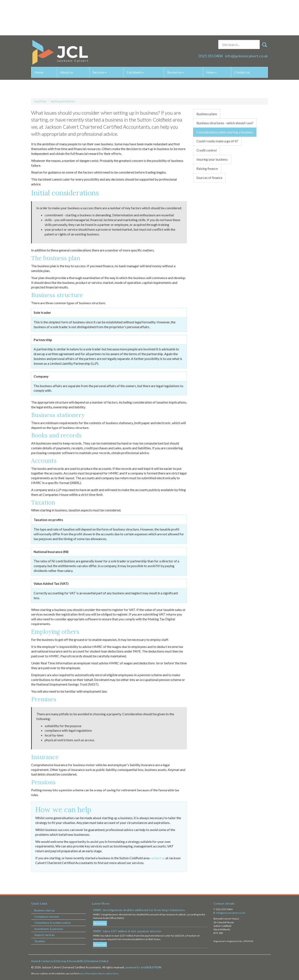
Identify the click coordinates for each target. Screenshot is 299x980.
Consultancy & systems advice (53, 923)
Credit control (206, 150)
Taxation (40, 941)
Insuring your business (212, 159)
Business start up (45, 910)
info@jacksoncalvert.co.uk (246, 21)
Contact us (242, 37)
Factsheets (135, 37)
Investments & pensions (49, 929)
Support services (44, 935)
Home (39, 37)
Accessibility (76, 961)
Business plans (207, 114)
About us (67, 37)
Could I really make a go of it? (217, 141)
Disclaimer (93, 961)
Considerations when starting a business (225, 132)
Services (100, 37)
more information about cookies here (99, 973)
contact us (157, 858)
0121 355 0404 (211, 21)
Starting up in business (63, 101)
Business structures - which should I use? (225, 123)
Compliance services (47, 917)
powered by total (143, 967)
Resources (176, 37)
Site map (61, 961)
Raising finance (207, 168)
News (211, 37)
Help (104, 961)
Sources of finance (209, 178)
